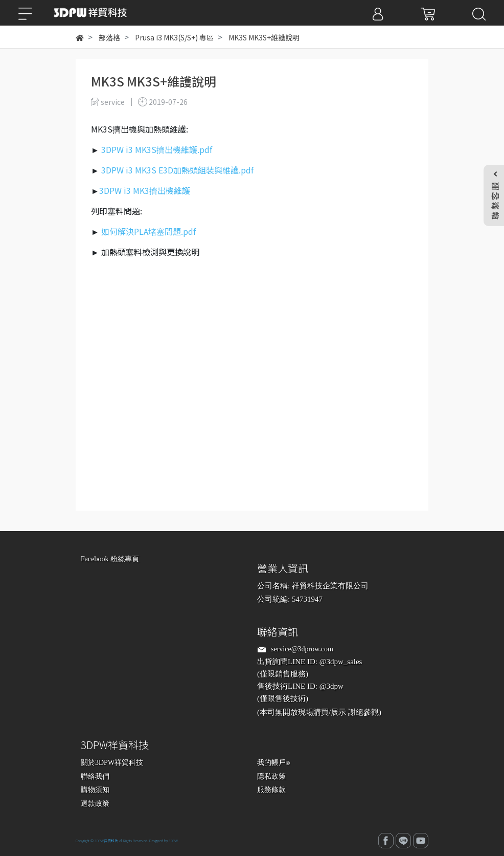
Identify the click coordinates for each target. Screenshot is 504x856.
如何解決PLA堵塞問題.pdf (148, 231)
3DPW (173, 841)
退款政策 (95, 804)
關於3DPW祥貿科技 (112, 763)
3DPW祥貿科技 (106, 841)
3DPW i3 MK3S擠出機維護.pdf (157, 149)
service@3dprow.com (302, 649)
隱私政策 (271, 776)
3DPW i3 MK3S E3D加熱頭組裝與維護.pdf (177, 170)
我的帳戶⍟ (273, 763)
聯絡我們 (95, 776)
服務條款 (271, 790)
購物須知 (95, 790)
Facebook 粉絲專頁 (110, 559)
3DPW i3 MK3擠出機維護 (145, 190)
